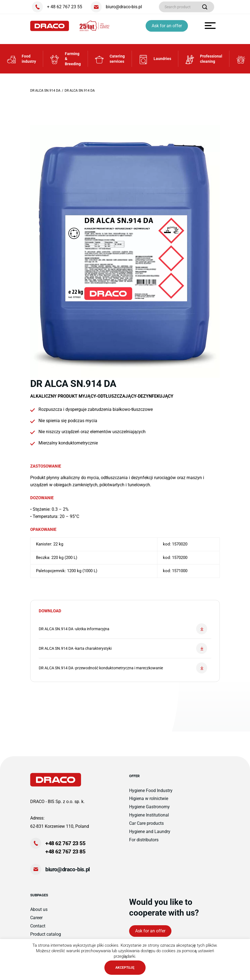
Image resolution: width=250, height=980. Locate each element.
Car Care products (146, 823)
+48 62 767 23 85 (65, 851)
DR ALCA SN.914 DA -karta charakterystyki (123, 648)
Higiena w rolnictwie (149, 799)
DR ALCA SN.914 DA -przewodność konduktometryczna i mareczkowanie (123, 668)
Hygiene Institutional (149, 815)
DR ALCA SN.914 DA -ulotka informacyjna (123, 629)
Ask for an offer (167, 26)
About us (39, 909)
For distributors (144, 840)
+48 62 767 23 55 (65, 843)
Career (36, 918)
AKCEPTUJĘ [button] (125, 968)
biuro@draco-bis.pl (68, 869)
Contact (38, 926)
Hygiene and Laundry (150, 832)
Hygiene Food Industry (151, 791)
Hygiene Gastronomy (149, 807)
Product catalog (46, 934)
